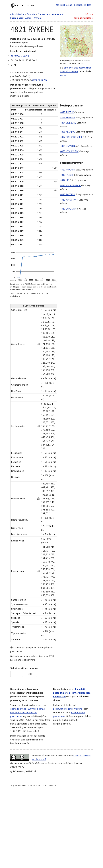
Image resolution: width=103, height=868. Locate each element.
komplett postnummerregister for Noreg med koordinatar (72, 693)
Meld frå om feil (40, 80)
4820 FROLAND (68, 170)
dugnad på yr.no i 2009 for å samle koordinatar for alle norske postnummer (28, 712)
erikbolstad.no (17, 14)
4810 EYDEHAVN (68, 209)
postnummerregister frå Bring (68, 709)
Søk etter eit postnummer (24, 668)
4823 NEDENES (68, 118)
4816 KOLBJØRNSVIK (70, 185)
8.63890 (25, 56)
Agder (28, 18)
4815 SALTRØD (68, 194)
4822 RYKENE (67, 112)
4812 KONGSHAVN (69, 200)
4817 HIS (65, 180)
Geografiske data (83, 5)
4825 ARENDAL (68, 132)
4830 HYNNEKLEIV (69, 151)
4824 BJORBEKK (68, 123)
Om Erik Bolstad (64, 5)
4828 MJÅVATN (68, 146)
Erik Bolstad (25, 5)
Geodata (31, 14)
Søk (30, 674)
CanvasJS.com (52, 281)
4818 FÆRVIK (67, 175)
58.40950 (16, 56)
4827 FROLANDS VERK (71, 137)
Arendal (38, 18)
